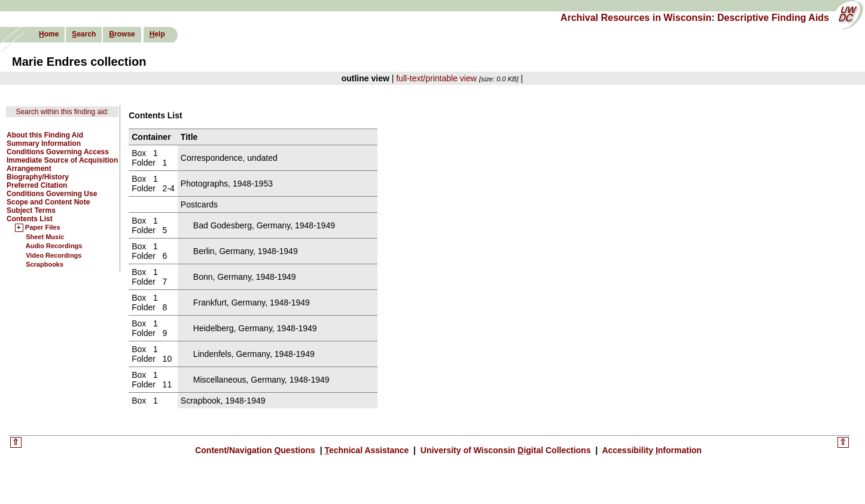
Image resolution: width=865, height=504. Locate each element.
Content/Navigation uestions (256, 450)
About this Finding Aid (45, 135)
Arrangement (29, 169)
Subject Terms (31, 210)
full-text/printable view (436, 78)
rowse (122, 34)
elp (157, 34)
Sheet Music (45, 237)
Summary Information (44, 143)
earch (84, 34)
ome (49, 34)
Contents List (30, 219)
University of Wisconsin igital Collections (505, 450)
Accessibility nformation (651, 450)
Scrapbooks (45, 264)
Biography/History (38, 177)
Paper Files (43, 228)
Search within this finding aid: (62, 112)
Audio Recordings (54, 246)
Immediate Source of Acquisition (62, 160)
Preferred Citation (37, 185)
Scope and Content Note (48, 202)
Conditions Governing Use (52, 194)
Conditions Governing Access (58, 152)
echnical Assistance (368, 450)
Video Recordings (54, 255)
